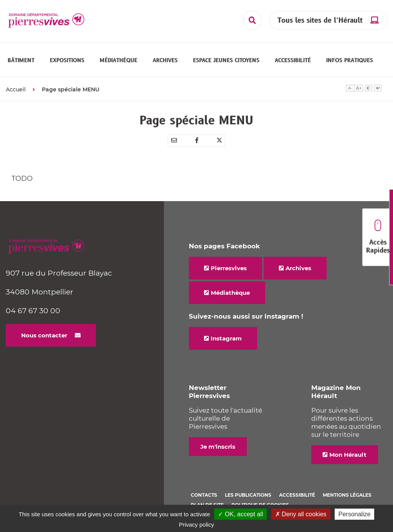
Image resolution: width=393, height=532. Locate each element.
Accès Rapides (378, 237)
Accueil (16, 85)
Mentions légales (347, 490)
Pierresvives (229, 264)
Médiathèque (230, 288)
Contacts (204, 490)
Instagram (226, 334)
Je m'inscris (218, 442)
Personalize (355, 514)
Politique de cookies (260, 500)
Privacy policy (196, 525)
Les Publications (248, 490)
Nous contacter (44, 331)
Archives (298, 264)
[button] (21, 58)
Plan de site (207, 500)
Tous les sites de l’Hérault (320, 21)
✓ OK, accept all (240, 514)
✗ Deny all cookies (301, 514)
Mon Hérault (348, 450)
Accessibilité (297, 490)
